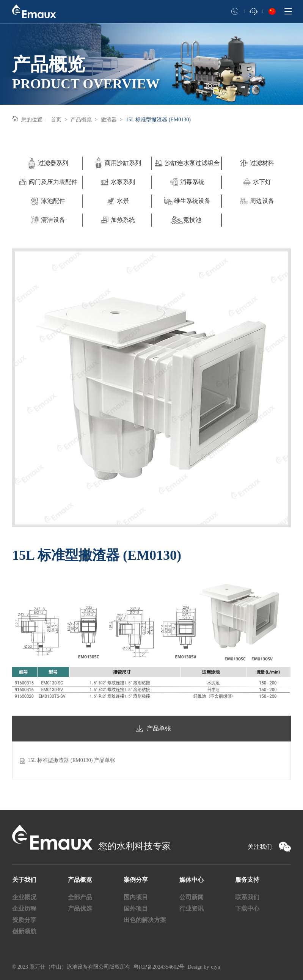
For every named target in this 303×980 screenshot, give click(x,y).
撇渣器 (109, 120)
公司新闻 (192, 897)
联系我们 (247, 897)
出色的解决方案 (145, 920)
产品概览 (81, 120)
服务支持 (247, 880)
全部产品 (80, 897)
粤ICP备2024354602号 (159, 967)
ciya (216, 967)
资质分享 (24, 920)
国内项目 (136, 897)
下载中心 (247, 909)
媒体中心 (192, 880)
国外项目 (136, 909)
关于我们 (24, 880)
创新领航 (24, 931)
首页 (56, 120)
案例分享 (136, 880)
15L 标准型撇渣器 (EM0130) (158, 120)
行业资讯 (192, 909)
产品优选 (80, 909)
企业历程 (24, 909)
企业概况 (24, 897)
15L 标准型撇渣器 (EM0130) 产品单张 (71, 760)
